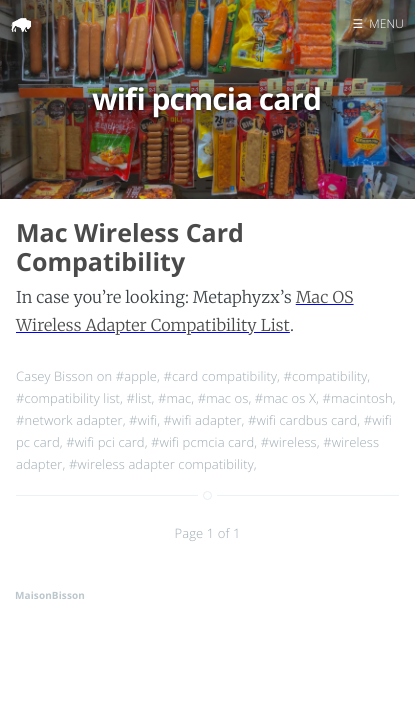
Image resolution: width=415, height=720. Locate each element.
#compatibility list (68, 398)
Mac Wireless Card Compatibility (130, 247)
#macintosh (357, 398)
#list (138, 398)
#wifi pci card (105, 442)
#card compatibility (220, 376)
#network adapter (69, 420)
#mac (174, 398)
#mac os (223, 398)
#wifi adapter (203, 420)
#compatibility (325, 376)
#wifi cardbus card (302, 420)
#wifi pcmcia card (202, 442)
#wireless (289, 442)
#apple (136, 376)
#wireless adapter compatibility (161, 464)
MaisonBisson (50, 595)
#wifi (143, 420)
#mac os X (285, 398)
